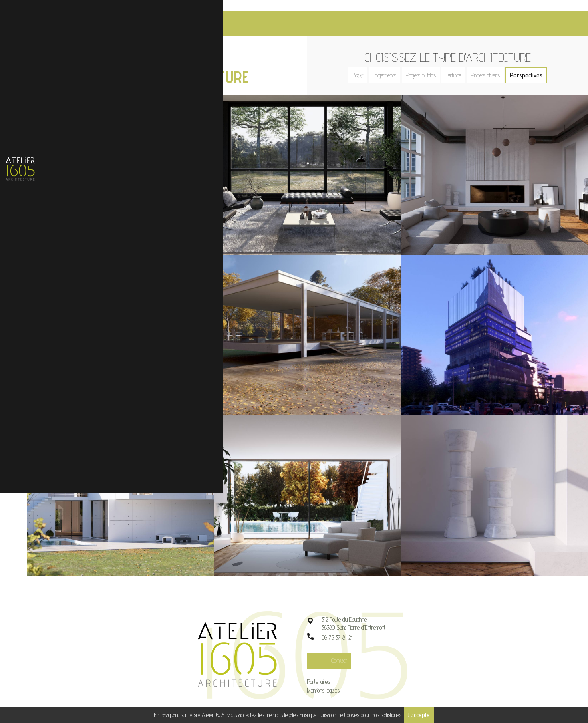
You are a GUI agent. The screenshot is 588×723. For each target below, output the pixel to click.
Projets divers (489, 64)
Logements (388, 64)
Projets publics (424, 64)
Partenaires (325, 670)
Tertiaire (457, 64)
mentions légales (282, 715)
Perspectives (530, 64)
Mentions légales (330, 679)
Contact (346, 649)
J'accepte (419, 715)
